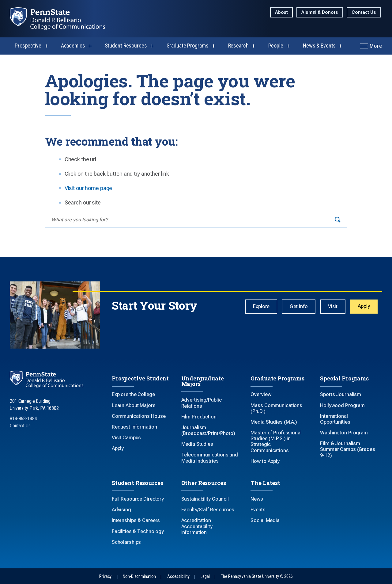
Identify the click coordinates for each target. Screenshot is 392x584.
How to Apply (265, 461)
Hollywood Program (342, 405)
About (281, 12)
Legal (205, 576)
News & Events (319, 46)
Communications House (139, 416)
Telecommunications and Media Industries (210, 458)
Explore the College (133, 394)
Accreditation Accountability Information (197, 526)
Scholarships (126, 542)
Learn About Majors (134, 405)
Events (258, 510)
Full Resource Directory (138, 499)
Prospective (28, 46)
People (276, 46)
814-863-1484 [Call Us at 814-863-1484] (23, 419)
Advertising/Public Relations (202, 403)
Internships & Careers (136, 520)
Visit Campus (126, 438)
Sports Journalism (341, 394)
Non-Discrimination (139, 576)
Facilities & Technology (138, 531)
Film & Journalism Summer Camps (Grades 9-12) (348, 449)
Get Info (300, 307)
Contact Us (364, 12)
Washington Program (344, 433)
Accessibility (178, 576)
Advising (121, 510)
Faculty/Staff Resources (208, 510)
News (257, 499)
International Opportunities (335, 419)
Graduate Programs (188, 46)
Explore (263, 307)
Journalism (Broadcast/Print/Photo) (208, 430)
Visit (333, 307)
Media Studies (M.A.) (274, 422)
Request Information (134, 427)
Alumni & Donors (320, 12)
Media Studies (197, 444)
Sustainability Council (205, 499)
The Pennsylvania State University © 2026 (257, 576)
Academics (73, 46)
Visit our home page (89, 188)
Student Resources (126, 46)
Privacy (105, 576)
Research (238, 46)
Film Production (199, 417)
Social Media (265, 520)
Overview (261, 394)
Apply (364, 306)
